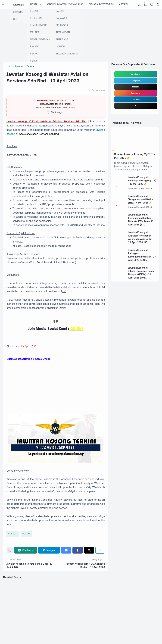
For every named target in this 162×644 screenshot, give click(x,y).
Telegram (136, 81)
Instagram (136, 93)
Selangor (14, 534)
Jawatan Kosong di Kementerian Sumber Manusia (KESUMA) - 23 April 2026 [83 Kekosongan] (141, 221)
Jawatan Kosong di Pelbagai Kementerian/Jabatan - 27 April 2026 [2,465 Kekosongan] (142, 257)
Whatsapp (136, 74)
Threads (136, 87)
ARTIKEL (124, 4)
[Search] (152, 4)
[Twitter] (89, 550)
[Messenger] (66, 550)
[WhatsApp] (26, 550)
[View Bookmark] (146, 4)
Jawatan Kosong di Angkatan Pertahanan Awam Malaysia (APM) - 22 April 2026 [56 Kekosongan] (141, 239)
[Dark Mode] (139, 4)
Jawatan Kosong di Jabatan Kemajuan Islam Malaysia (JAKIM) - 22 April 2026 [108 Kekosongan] (141, 274)
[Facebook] (78, 550)
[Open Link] (158, 4)
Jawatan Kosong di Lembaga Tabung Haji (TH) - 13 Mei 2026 (142, 181)
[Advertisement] (81, 34)
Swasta (27, 534)
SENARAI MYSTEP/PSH (101, 4)
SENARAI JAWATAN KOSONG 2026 (65, 4)
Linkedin (136, 99)
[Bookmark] (10, 551)
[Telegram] (49, 550)
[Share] (100, 550)
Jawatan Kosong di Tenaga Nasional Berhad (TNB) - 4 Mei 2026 (141, 199)
